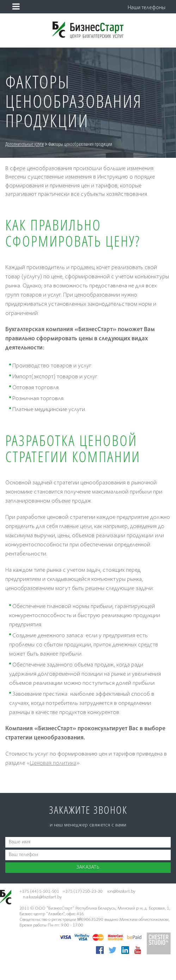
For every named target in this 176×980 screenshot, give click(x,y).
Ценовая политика (53, 764)
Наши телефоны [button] (147, 8)
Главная (11, 144)
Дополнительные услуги (41, 144)
